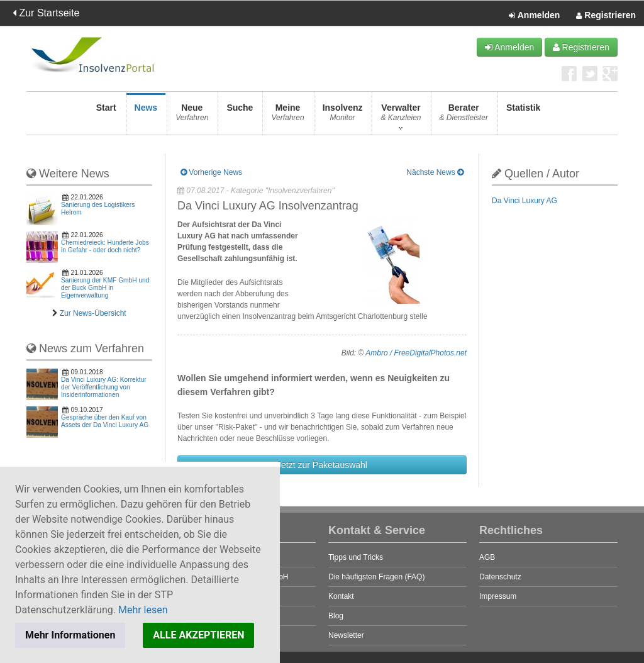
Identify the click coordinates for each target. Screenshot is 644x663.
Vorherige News (211, 172)
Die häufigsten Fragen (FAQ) (376, 577)
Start (106, 116)
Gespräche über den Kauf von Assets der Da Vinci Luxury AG (105, 421)
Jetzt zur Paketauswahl (322, 465)
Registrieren (606, 16)
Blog (336, 616)
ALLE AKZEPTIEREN (198, 635)
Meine (287, 116)
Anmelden (534, 16)
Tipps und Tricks (356, 557)
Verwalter (401, 116)
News (146, 116)
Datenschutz (500, 577)
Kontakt (341, 596)
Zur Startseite (46, 13)
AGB (487, 557)
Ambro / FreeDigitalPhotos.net (416, 353)
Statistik (523, 116)
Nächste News (435, 172)
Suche (240, 116)
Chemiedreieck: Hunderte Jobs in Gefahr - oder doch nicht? (105, 246)
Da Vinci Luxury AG (525, 201)
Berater (464, 116)
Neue (192, 116)
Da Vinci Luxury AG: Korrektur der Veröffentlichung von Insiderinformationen (104, 387)
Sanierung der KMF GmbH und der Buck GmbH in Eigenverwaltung (105, 288)
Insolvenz (343, 116)
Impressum (498, 596)
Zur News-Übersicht (93, 313)
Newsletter (346, 635)
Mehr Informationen (70, 635)
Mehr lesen (143, 610)
